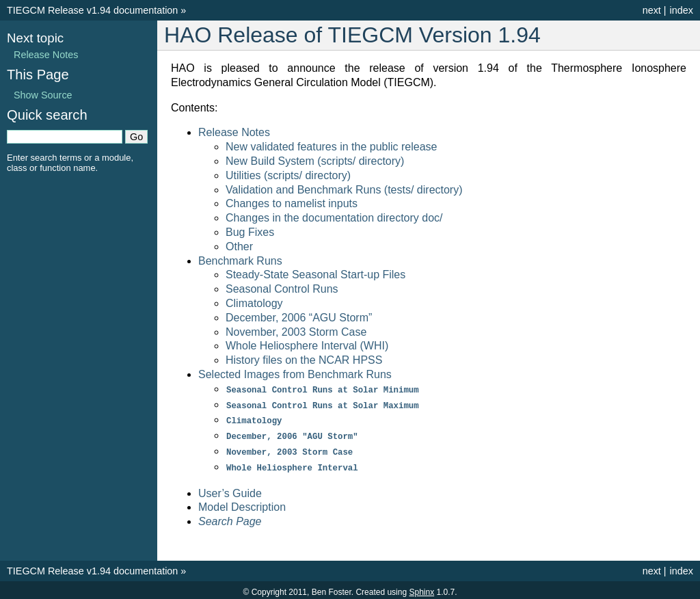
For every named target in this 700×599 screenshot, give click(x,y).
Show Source (43, 95)
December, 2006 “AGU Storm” (299, 318)
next (652, 10)
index (682, 10)
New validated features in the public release (332, 147)
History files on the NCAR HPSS (304, 360)
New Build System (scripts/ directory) (315, 161)
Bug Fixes (250, 232)
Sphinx (421, 588)
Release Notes (234, 132)
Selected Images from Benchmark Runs (295, 374)
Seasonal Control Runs (282, 289)
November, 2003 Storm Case (296, 332)
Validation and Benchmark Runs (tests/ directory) (344, 190)
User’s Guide (230, 489)
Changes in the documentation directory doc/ (334, 218)
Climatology (254, 303)
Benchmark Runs (240, 261)
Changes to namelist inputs (292, 203)
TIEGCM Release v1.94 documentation (92, 10)
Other (239, 247)
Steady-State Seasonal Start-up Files (315, 275)
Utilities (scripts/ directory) (288, 175)
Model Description (242, 503)
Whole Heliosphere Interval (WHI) (307, 346)
